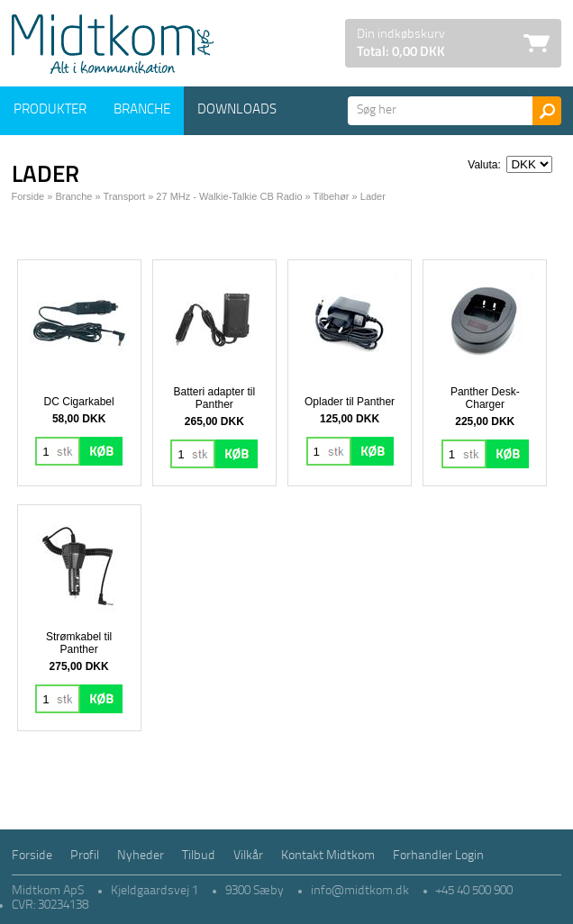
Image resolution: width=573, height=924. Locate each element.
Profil (85, 856)
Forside (28, 196)
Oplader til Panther (350, 402)
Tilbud (199, 856)
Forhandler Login (438, 856)
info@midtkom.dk (360, 891)
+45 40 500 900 (474, 891)
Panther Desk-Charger (485, 398)
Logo (113, 44)
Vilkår (248, 856)
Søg (547, 111)
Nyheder (141, 856)
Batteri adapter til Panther (214, 398)
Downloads (237, 110)
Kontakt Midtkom (328, 856)
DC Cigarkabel (79, 402)
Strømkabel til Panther (79, 643)
